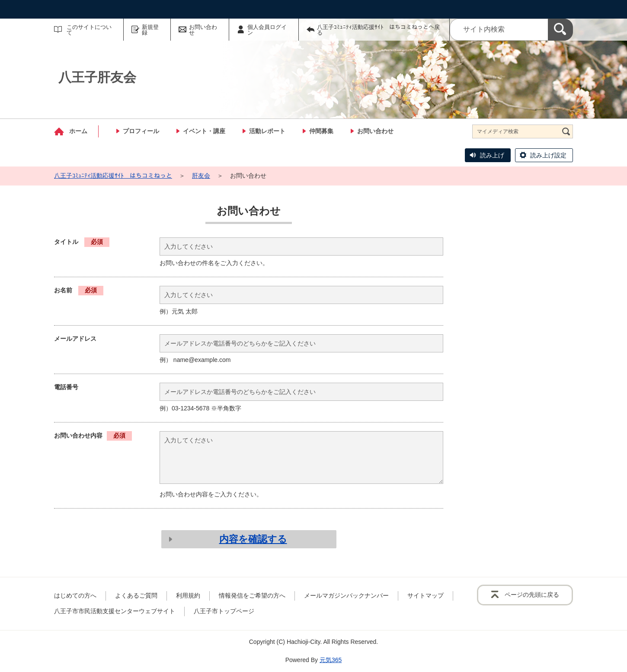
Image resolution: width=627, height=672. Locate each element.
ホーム (78, 131)
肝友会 (201, 176)
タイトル (82, 242)
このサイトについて (89, 30)
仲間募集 (321, 131)
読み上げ (492, 155)
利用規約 (188, 595)
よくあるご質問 (136, 595)
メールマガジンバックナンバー (346, 595)
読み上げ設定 (548, 155)
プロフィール (141, 131)
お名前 (79, 290)
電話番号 (66, 387)
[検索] (560, 30)
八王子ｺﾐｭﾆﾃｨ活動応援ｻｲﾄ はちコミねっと (113, 176)
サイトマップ (425, 595)
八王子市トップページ (224, 611)
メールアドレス (75, 339)
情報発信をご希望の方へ (252, 595)
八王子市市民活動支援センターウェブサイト (115, 611)
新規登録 (150, 30)
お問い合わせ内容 (93, 435)
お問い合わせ (203, 30)
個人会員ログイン (267, 30)
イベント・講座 (204, 131)
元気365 (331, 660)
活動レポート (267, 131)
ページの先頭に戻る (532, 595)
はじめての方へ (75, 595)
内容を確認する (253, 539)
